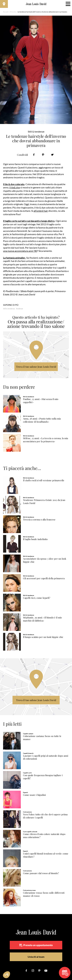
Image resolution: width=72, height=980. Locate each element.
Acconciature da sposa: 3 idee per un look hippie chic (45, 560)
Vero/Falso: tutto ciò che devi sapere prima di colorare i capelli (45, 816)
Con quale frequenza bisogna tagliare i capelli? (43, 777)
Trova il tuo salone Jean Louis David (36, 367)
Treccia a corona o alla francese (39, 520)
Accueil (6, 12)
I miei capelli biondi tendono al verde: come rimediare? (46, 855)
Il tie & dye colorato (14, 184)
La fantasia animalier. (14, 258)
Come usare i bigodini (34, 795)
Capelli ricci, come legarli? (37, 598)
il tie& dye (15, 187)
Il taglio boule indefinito (35, 539)
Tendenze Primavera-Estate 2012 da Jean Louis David (44, 502)
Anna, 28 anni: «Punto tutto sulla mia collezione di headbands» (42, 420)
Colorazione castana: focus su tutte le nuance (42, 738)
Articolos (13, 12)
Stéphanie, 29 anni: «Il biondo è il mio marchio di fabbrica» (42, 619)
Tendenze (19, 309)
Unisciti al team (36, 957)
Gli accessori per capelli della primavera (44, 578)
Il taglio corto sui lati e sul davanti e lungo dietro (29, 221)
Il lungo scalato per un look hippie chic (43, 637)
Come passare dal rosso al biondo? (41, 873)
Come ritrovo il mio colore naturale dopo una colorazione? (44, 836)
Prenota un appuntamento (36, 945)
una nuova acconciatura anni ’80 (20, 251)
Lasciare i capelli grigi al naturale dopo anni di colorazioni (46, 757)
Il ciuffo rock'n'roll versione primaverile (44, 480)
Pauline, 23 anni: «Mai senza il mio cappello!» (41, 401)
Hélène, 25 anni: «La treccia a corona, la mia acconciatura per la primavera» (46, 440)
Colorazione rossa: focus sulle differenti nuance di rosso (44, 894)
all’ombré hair (41, 211)
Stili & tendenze (9, 309)
